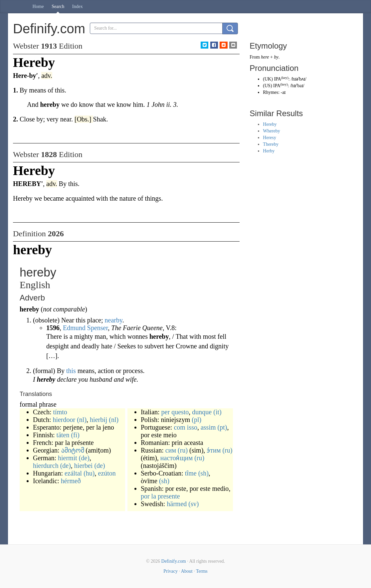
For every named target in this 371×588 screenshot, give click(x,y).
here (265, 57)
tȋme (191, 473)
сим (171, 450)
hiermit (68, 458)
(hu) (89, 473)
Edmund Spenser (85, 328)
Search (58, 6)
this (71, 371)
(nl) (82, 420)
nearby (114, 320)
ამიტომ (73, 450)
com (179, 427)
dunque (202, 412)
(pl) (196, 420)
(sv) (193, 504)
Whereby (271, 131)
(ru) (183, 450)
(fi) (75, 435)
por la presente (160, 496)
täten (63, 435)
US (268, 86)
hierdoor (64, 420)
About (187, 571)
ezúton (107, 473)
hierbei (84, 466)
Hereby (270, 124)
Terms (202, 571)
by (276, 57)
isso (192, 427)
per (166, 412)
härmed (177, 504)
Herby (269, 151)
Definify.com (174, 561)
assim (208, 427)
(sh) (203, 473)
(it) (217, 412)
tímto (60, 412)
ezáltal (73, 473)
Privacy (171, 571)
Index (78, 6)
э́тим (214, 450)
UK (268, 79)
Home (38, 6)
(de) (84, 458)
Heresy (270, 138)
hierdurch (46, 466)
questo (180, 412)
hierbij (98, 420)
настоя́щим (177, 458)
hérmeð (71, 481)
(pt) (222, 427)
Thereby (271, 144)
